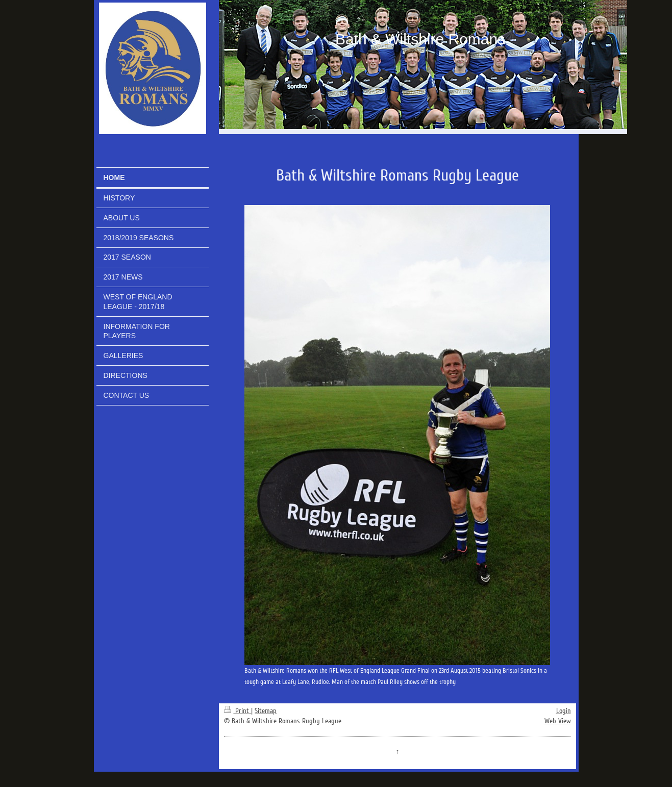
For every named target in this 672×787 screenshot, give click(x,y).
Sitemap (266, 711)
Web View (558, 721)
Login (564, 711)
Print (238, 711)
